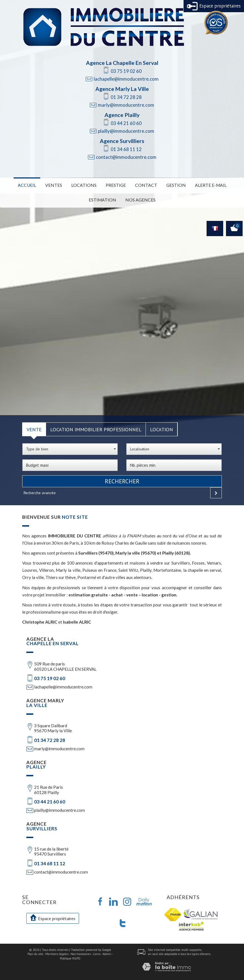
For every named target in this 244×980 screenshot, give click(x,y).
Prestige (116, 185)
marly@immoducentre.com (126, 105)
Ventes (59, 185)
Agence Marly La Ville (122, 89)
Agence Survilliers (122, 141)
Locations (87, 185)
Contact (145, 185)
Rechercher (122, 480)
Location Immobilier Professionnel (96, 428)
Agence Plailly (122, 115)
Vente (34, 428)
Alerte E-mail (205, 185)
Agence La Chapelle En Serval (122, 63)
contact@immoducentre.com (126, 157)
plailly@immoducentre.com (126, 131)
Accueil (34, 185)
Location (162, 428)
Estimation (104, 199)
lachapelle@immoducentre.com (126, 79)
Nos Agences (139, 199)
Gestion (173, 185)
